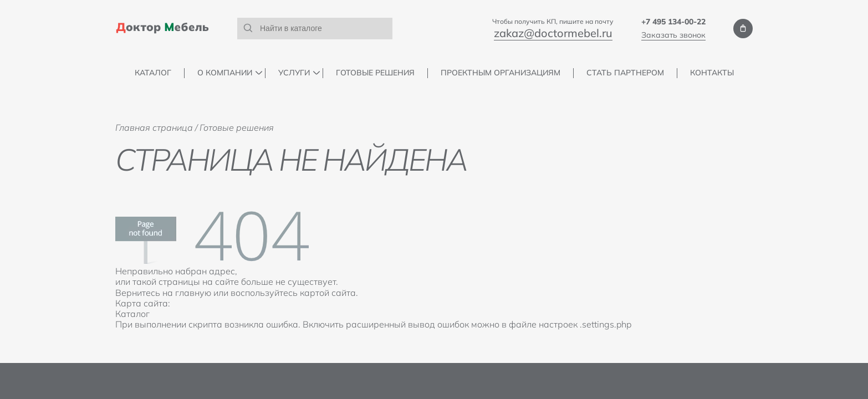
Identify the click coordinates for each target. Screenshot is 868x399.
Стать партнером (625, 73)
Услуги (294, 73)
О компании (225, 73)
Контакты (712, 73)
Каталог (153, 73)
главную (193, 293)
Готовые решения (375, 73)
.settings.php (606, 324)
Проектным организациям (501, 73)
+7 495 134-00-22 (673, 22)
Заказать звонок (673, 35)
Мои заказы (743, 29)
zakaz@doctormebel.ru (553, 33)
